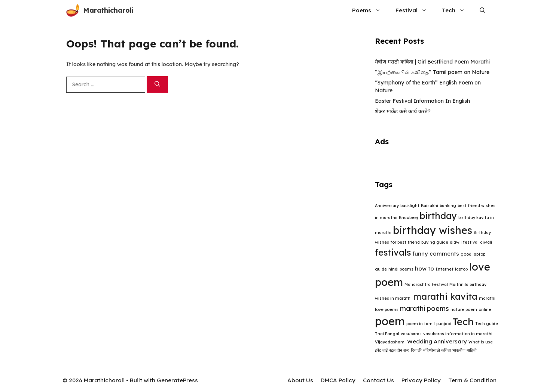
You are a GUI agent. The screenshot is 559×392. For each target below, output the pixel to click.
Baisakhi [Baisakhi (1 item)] (430, 206)
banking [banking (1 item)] (448, 206)
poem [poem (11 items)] (390, 321)
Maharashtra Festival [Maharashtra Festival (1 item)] (426, 284)
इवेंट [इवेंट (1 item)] (378, 350)
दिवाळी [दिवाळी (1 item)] (416, 350)
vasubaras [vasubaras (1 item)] (411, 334)
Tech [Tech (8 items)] (463, 322)
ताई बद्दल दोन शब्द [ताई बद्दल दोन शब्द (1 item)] (396, 350)
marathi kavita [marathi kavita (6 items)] (445, 296)
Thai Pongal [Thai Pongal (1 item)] (387, 334)
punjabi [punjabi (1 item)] (444, 324)
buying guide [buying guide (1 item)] (435, 242)
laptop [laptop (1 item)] (461, 269)
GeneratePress (177, 380)
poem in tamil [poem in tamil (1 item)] (421, 324)
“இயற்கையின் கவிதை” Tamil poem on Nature (432, 72)
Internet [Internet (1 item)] (445, 269)
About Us (300, 380)
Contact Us (378, 380)
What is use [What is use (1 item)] (481, 342)
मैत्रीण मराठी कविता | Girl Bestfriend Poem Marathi (432, 62)
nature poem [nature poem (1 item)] (464, 309)
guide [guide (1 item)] (381, 269)
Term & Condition (472, 380)
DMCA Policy (338, 380)
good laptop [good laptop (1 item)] (473, 254)
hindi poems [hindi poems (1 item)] (401, 269)
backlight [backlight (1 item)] (410, 206)
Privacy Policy (421, 380)
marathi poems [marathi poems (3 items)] (424, 308)
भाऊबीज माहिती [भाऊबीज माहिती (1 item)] (465, 350)
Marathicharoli (108, 10)
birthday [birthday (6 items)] (438, 216)
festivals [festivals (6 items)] (393, 252)
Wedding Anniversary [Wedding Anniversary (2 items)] (437, 341)
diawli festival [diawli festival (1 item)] (464, 242)
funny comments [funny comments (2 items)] (436, 254)
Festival (415, 10)
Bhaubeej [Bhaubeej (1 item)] (408, 217)
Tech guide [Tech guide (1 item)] (487, 324)
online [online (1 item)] (485, 309)
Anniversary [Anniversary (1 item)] (387, 206)
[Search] (157, 85)
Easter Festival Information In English (422, 101)
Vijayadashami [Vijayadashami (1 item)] (390, 342)
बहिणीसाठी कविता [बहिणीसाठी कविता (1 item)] (437, 350)
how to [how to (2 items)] (424, 268)
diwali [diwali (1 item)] (486, 242)
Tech (457, 10)
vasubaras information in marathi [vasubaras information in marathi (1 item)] (458, 334)
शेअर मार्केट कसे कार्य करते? (403, 111)
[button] (482, 10)
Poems (370, 10)
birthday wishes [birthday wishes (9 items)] (433, 230)
